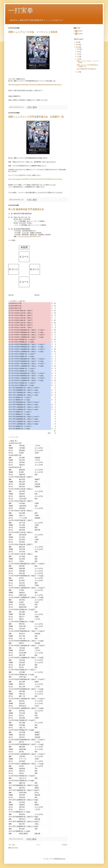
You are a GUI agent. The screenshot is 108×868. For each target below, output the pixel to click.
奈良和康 (80, 34)
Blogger (63, 859)
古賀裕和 (80, 31)
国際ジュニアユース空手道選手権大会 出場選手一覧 (36, 117)
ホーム (39, 845)
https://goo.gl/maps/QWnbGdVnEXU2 (29, 236)
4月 (78, 56)
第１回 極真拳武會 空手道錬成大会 (26, 209)
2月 (78, 72)
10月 (79, 49)
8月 (78, 54)
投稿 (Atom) (15, 848)
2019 (77, 42)
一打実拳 (21, 11)
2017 (77, 47)
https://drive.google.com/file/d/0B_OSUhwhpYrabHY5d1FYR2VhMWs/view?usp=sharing (35, 179)
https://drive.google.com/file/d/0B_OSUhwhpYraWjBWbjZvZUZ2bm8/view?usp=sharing (35, 85)
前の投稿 (64, 845)
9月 (78, 52)
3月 (78, 59)
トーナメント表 (13, 437)
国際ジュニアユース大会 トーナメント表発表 (33, 32)
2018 (77, 45)
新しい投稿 (12, 845)
